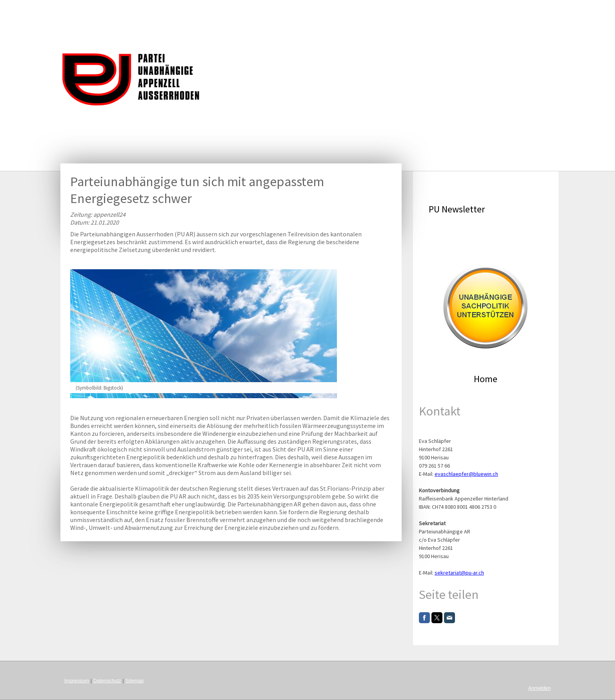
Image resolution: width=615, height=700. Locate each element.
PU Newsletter (457, 209)
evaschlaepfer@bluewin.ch (466, 474)
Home (486, 379)
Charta (345, 10)
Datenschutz (107, 681)
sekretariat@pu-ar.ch (459, 573)
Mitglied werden (519, 10)
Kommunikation (388, 10)
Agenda (313, 10)
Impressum (77, 681)
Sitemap (134, 681)
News (282, 10)
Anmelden (539, 688)
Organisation (467, 10)
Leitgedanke (246, 10)
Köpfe (429, 10)
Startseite (204, 10)
